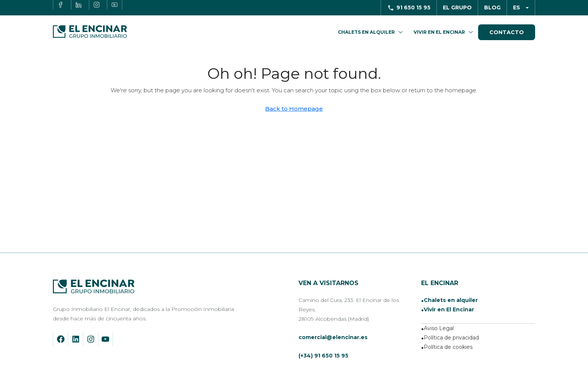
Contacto (507, 32)
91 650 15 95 (413, 8)
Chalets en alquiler (451, 300)
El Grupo (457, 8)
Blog (492, 8)
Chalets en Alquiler (366, 32)
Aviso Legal (439, 328)
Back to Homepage (294, 109)
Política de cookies (448, 347)
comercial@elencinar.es (333, 337)
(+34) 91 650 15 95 (323, 356)
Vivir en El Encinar (439, 32)
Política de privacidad (451, 338)
